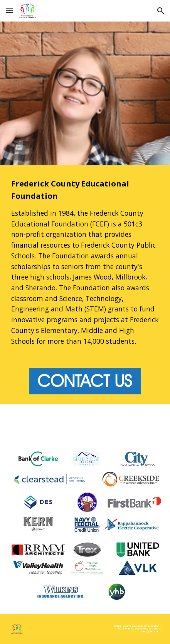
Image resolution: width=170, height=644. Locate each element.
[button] (9, 11)
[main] (85, 262)
